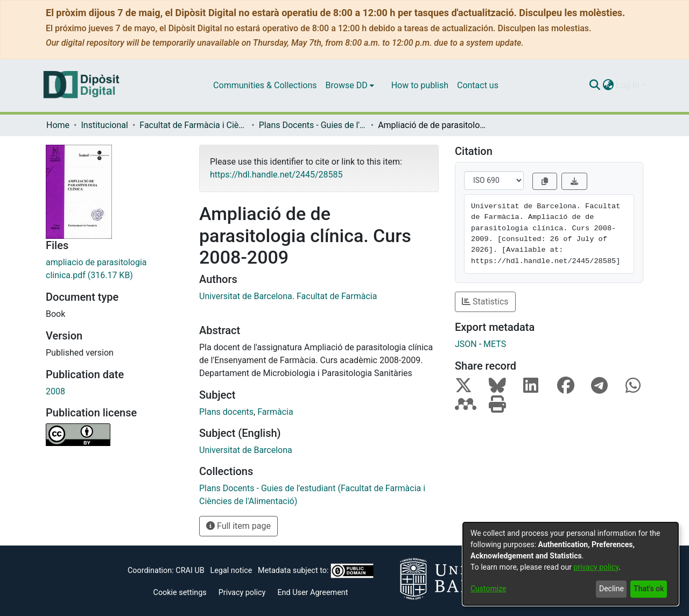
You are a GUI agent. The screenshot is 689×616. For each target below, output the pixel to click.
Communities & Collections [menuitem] (265, 85)
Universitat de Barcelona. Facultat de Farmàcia (288, 296)
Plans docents (226, 412)
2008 (55, 391)
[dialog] (571, 564)
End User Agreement (312, 593)
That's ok (649, 589)
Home (58, 125)
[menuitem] (350, 86)
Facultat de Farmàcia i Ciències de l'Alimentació (193, 125)
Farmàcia (275, 412)
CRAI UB (190, 571)
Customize (488, 589)
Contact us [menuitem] (478, 85)
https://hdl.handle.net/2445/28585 (276, 175)
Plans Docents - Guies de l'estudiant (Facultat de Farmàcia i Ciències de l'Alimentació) (313, 125)
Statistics (485, 302)
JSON (466, 344)
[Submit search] (595, 86)
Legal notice (231, 571)
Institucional (104, 125)
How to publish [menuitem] (420, 85)
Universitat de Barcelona (246, 450)
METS (495, 344)
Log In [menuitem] (628, 85)
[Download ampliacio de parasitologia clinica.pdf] (114, 269)
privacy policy (596, 567)
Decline (611, 589)
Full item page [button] (238, 526)
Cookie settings (180, 593)
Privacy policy (242, 593)
